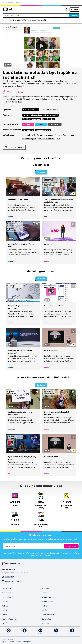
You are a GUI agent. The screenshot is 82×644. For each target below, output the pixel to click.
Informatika (28, 130)
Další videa (41, 172)
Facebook (26, 135)
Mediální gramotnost (32, 119)
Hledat (74, 15)
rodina (40, 20)
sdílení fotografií (29, 139)
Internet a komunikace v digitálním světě (41, 115)
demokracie (17, 20)
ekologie (33, 20)
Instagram (72, 135)
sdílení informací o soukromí (44, 135)
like (58, 139)
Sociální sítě (49, 119)
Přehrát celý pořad (50, 110)
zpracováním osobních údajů (41, 554)
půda (45, 20)
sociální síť (62, 135)
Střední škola (55, 124)
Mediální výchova (43, 130)
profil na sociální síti (46, 139)
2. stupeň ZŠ (41, 124)
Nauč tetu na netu (31, 110)
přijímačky (25, 20)
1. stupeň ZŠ (28, 124)
